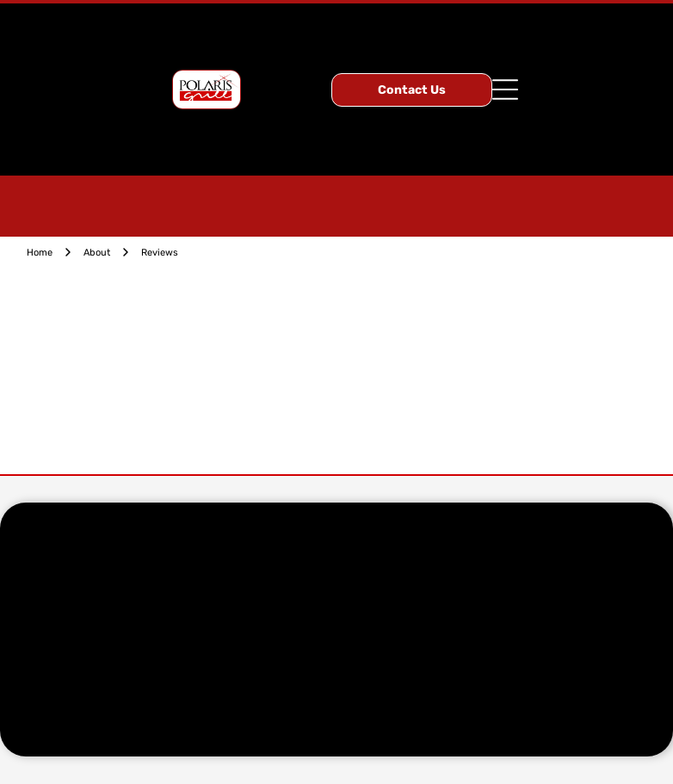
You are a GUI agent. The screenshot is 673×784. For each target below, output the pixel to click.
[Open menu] (505, 90)
